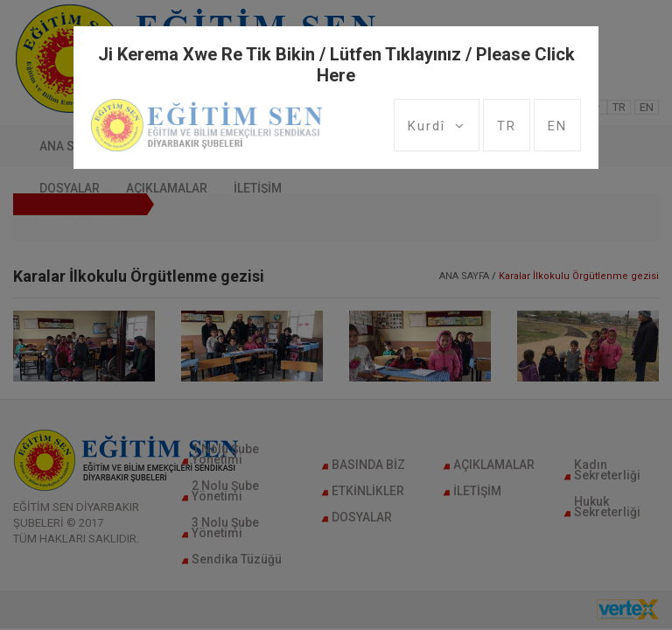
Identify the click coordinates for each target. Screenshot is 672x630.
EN (557, 126)
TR (507, 126)
